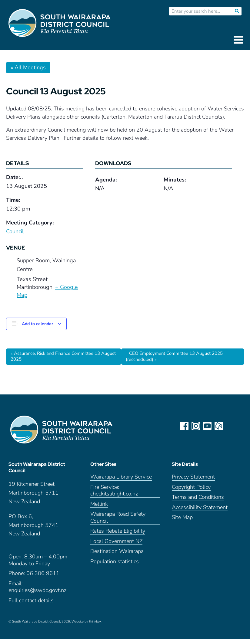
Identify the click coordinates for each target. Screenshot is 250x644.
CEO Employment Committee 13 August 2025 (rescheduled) (179, 357)
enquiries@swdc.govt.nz (37, 595)
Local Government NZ (116, 546)
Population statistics (115, 566)
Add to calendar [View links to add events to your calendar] (37, 324)
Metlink (99, 509)
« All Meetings (28, 67)
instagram (197, 427)
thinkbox (95, 627)
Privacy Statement (193, 482)
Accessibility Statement (200, 512)
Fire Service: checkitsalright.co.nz (114, 495)
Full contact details (31, 605)
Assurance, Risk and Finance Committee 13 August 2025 (60, 357)
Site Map (182, 523)
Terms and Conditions (198, 502)
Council (15, 231)
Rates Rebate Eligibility (118, 536)
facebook (185, 427)
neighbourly (220, 427)
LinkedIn (231, 427)
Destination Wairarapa (117, 556)
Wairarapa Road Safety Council (118, 523)
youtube (208, 427)
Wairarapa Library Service (121, 482)
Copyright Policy (191, 492)
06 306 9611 (43, 579)
